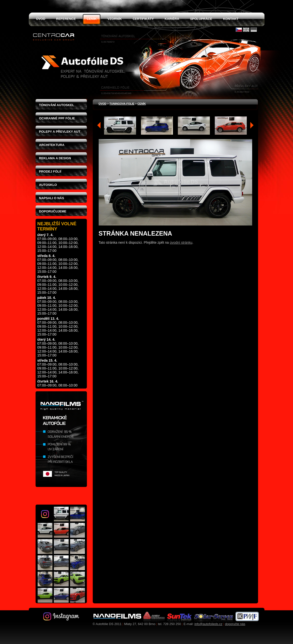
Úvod (103, 104)
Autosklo (48, 185)
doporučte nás (235, 624)
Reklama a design (55, 158)
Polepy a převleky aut (60, 132)
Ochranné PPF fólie (57, 118)
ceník (142, 104)
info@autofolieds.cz (208, 624)
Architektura (52, 145)
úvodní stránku (181, 242)
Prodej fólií (50, 171)
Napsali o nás (52, 198)
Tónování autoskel (57, 105)
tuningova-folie (122, 104)
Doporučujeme (53, 211)
